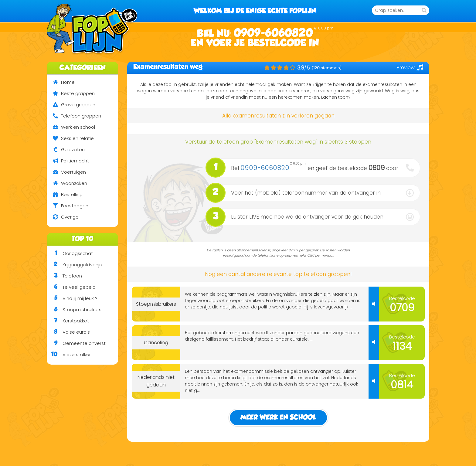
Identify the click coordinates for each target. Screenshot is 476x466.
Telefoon (64, 276)
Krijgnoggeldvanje (75, 265)
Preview (410, 68)
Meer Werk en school (278, 418)
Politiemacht (68, 161)
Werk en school (71, 127)
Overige (63, 217)
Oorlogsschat (70, 253)
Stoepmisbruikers (74, 310)
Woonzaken (67, 183)
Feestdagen (68, 206)
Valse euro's (68, 332)
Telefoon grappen (74, 116)
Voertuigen (66, 172)
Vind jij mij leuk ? (72, 298)
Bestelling (65, 194)
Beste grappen (71, 93)
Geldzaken (66, 150)
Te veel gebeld (71, 287)
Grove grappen (71, 105)
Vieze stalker (69, 355)
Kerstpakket (68, 321)
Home (61, 82)
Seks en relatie (70, 138)
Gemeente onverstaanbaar (82, 343)
